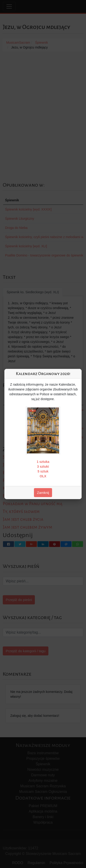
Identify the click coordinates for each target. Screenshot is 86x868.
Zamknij (43, 493)
